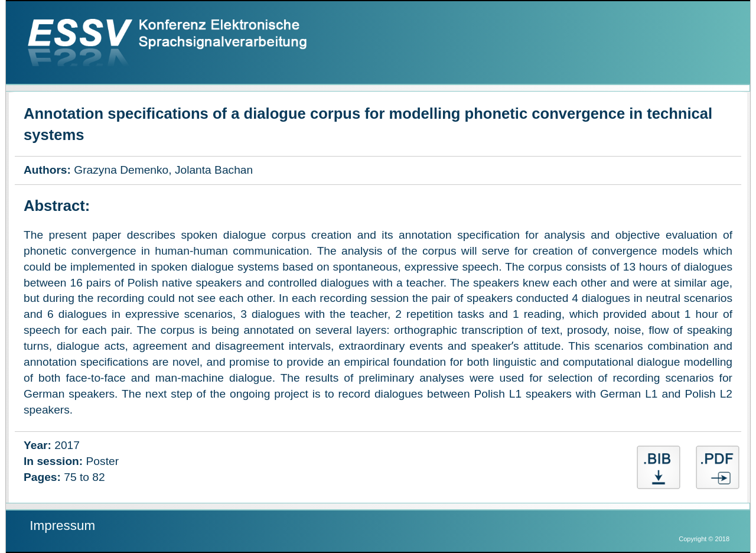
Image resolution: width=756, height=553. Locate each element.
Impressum (62, 526)
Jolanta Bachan (214, 170)
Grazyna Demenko (121, 170)
